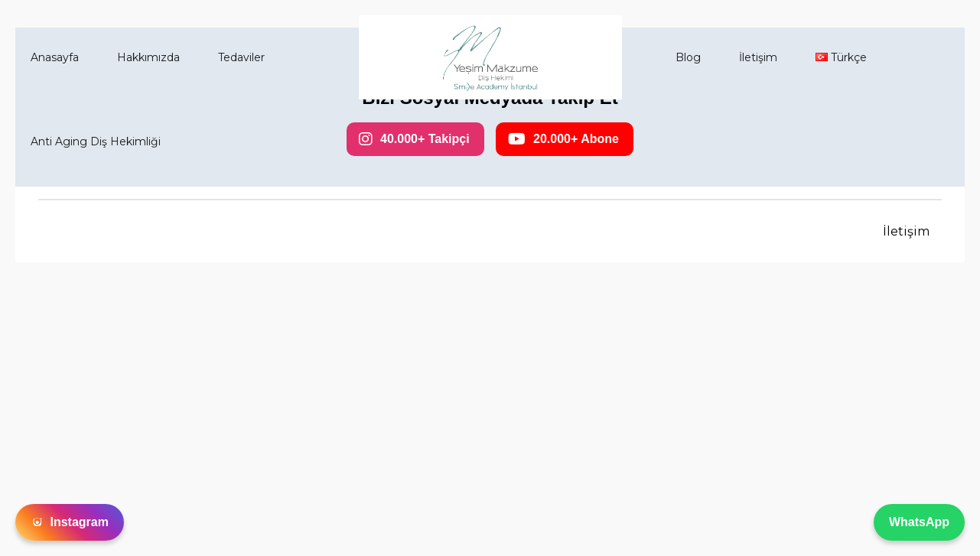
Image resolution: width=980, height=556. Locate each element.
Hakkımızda (148, 57)
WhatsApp (919, 522)
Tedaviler (241, 57)
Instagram (70, 522)
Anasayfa (55, 57)
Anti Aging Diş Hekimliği (96, 141)
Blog (688, 57)
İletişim (758, 57)
